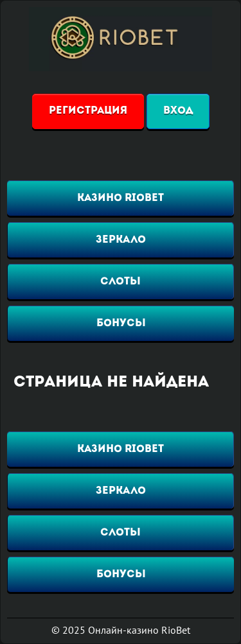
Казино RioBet (121, 198)
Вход (178, 111)
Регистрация (88, 111)
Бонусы (121, 324)
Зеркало (121, 240)
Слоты (121, 282)
